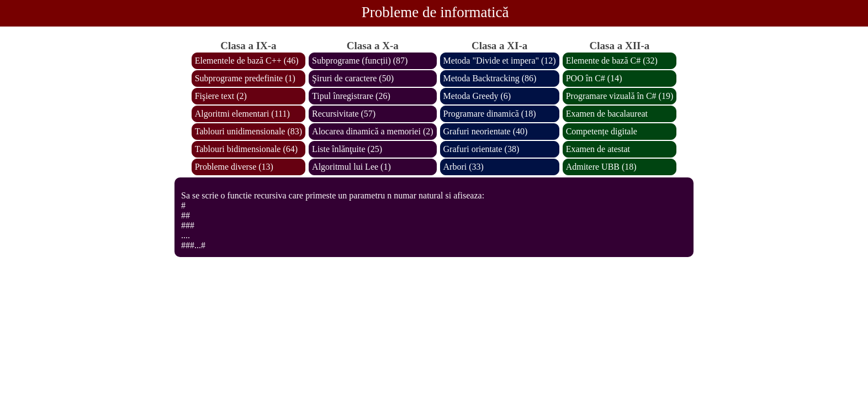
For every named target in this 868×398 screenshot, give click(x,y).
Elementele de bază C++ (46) (247, 61)
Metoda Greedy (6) (477, 96)
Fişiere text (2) (221, 96)
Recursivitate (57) (344, 114)
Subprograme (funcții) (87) (360, 61)
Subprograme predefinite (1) (245, 78)
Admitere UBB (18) (601, 167)
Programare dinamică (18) (490, 114)
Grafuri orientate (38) (481, 149)
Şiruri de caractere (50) (353, 78)
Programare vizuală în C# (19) (620, 96)
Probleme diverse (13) (234, 167)
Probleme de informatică (435, 12)
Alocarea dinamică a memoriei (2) (372, 131)
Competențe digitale (602, 131)
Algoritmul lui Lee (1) (351, 167)
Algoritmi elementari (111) (242, 114)
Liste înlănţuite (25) (347, 149)
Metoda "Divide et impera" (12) (500, 61)
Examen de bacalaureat (607, 114)
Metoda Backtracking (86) (490, 78)
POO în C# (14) (594, 78)
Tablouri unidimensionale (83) (248, 131)
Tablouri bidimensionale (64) (246, 149)
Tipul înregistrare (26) (351, 96)
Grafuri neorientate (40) (486, 131)
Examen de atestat (598, 149)
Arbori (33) (464, 167)
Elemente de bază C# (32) (612, 61)
